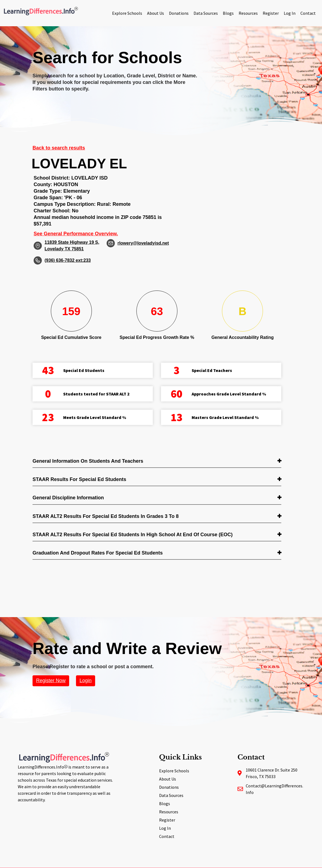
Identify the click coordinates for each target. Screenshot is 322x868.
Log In (290, 13)
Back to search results (59, 148)
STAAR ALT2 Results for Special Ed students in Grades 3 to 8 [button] (106, 516)
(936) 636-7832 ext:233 (68, 260)
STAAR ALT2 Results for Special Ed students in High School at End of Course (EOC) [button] (133, 535)
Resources (248, 13)
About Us (156, 13)
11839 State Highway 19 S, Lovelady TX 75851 (72, 246)
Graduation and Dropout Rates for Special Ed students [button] (98, 553)
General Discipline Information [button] (68, 498)
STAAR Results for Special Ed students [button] (79, 479)
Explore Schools (127, 13)
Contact (308, 13)
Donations (179, 13)
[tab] (157, 461)
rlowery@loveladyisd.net (143, 243)
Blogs (228, 13)
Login (86, 681)
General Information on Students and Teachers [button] (88, 461)
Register (271, 13)
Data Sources (206, 13)
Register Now (51, 681)
